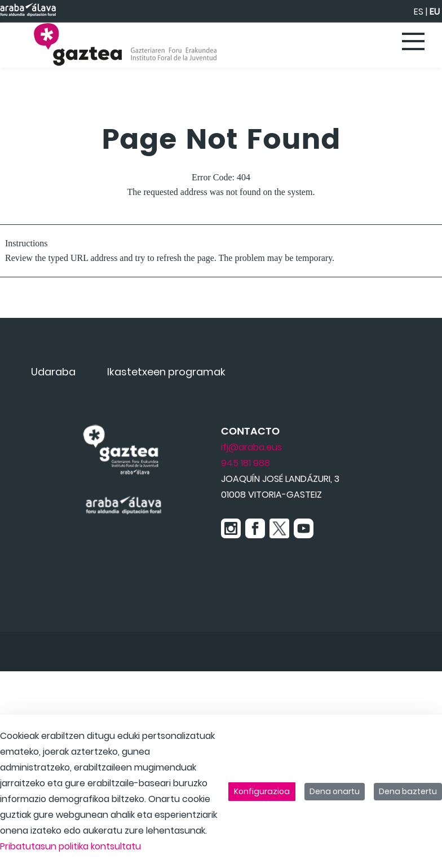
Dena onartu (335, 791)
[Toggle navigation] (414, 42)
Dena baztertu (408, 791)
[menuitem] (53, 372)
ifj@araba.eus (251, 447)
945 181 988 (246, 463)
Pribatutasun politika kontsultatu (70, 846)
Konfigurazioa (262, 791)
